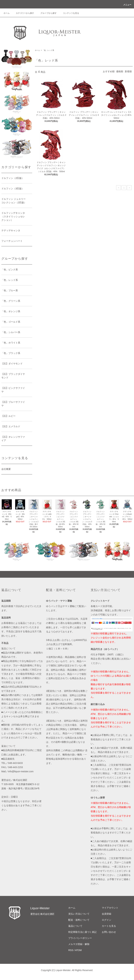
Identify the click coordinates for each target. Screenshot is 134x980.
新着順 (128, 71)
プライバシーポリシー (80, 938)
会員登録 (107, 914)
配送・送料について (79, 920)
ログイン (107, 920)
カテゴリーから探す (23, 13)
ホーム (7, 13)
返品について (75, 926)
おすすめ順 (109, 71)
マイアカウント (110, 908)
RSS (71, 950)
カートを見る (109, 926)
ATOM (78, 950)
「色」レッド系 (48, 50)
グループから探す (47, 13)
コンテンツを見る (69, 13)
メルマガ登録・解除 (79, 944)
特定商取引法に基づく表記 (82, 932)
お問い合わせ (109, 932)
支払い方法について (79, 914)
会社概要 (6, 469)
